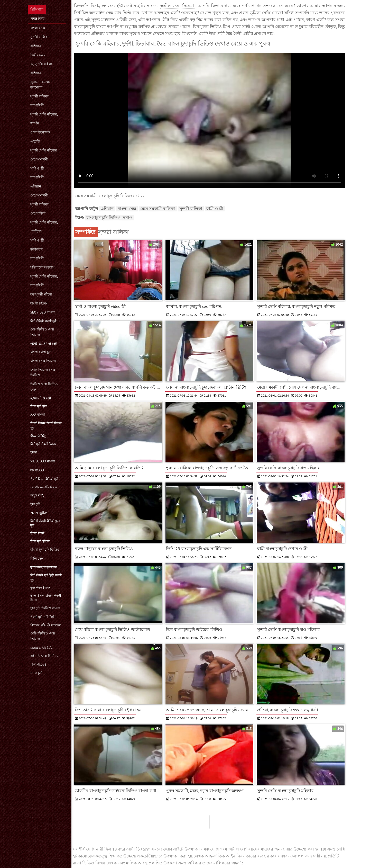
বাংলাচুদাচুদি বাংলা (91, 26)
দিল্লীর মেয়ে (38, 55)
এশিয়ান (36, 46)
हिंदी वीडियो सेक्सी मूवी (43, 321)
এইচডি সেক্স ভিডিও (44, 656)
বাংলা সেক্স (38, 28)
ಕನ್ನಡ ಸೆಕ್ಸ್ (37, 495)
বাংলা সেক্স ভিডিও (43, 361)
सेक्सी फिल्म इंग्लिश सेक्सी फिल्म (46, 598)
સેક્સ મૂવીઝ (39, 513)
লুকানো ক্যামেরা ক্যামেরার (41, 85)
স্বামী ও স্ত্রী (37, 168)
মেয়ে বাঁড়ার (38, 213)
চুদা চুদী (35, 504)
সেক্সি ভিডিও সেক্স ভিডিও (43, 372)
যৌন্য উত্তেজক (40, 132)
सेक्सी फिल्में (37, 533)
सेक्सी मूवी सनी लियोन (43, 617)
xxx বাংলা (38, 414)
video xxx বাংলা (43, 461)
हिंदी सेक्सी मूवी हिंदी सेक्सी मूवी (46, 577)
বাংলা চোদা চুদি (41, 352)
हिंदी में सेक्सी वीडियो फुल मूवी (45, 523)
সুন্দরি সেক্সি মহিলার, (44, 114)
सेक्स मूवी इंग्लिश (40, 541)
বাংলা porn (39, 303)
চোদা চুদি (36, 673)
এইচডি (35, 141)
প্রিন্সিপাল (37, 9)
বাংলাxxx (37, 470)
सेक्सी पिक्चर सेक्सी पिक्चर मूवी (46, 425)
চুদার (34, 452)
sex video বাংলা (43, 312)
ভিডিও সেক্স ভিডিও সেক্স (44, 387)
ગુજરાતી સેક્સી (41, 398)
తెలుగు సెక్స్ (38, 436)
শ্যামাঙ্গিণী (37, 105)
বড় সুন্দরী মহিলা (41, 64)
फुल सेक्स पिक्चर (40, 588)
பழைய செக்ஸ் (41, 647)
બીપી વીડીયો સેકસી (44, 343)
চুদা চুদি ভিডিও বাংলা (45, 608)
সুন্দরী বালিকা (39, 37)
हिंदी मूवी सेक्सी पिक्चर (43, 444)
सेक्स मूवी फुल (39, 406)
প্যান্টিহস (36, 231)
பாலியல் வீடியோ (44, 487)
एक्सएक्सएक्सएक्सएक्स (44, 567)
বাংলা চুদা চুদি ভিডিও (45, 549)
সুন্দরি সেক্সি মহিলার (44, 150)
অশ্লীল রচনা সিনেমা (178, 6)
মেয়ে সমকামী (39, 159)
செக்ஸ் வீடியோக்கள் (46, 625)
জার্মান (35, 123)
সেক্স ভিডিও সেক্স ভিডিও (42, 332)
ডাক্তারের (37, 249)
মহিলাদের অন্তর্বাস (42, 267)
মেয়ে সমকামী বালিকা (158, 209)
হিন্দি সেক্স (37, 558)
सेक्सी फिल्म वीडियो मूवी (44, 479)
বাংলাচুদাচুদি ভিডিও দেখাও (109, 218)
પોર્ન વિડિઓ (38, 665)
